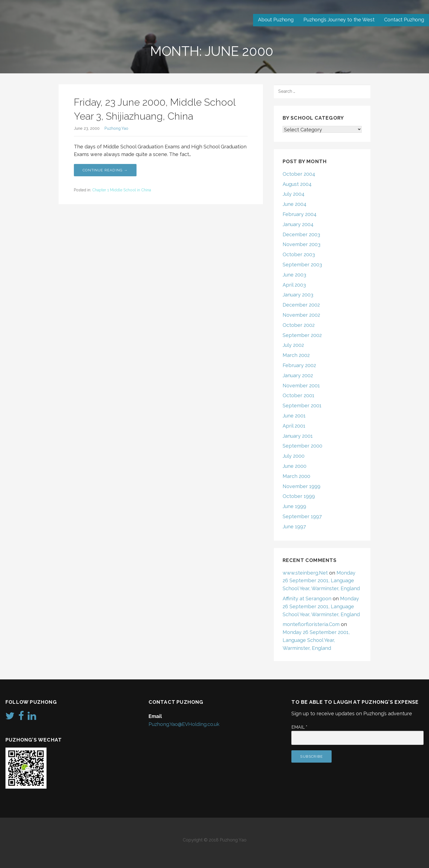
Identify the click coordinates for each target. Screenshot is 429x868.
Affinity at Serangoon (307, 599)
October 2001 (298, 395)
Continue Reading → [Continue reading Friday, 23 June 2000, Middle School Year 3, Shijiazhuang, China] (105, 170)
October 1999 (299, 496)
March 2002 (296, 355)
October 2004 (299, 174)
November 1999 (302, 486)
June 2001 (294, 416)
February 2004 (300, 214)
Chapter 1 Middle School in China (122, 190)
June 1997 (294, 527)
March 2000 (296, 476)
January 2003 (298, 295)
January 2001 (298, 436)
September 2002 (302, 335)
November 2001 (301, 386)
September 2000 (302, 446)
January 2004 (298, 224)
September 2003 (302, 265)
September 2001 (302, 406)
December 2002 (301, 305)
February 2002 (299, 365)
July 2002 (293, 345)
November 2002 (301, 315)
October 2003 (299, 254)
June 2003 (294, 275)
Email (299, 727)
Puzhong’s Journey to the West (339, 20)
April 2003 (294, 285)
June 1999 (294, 506)
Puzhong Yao (116, 128)
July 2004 (294, 194)
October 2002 (299, 325)
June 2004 (295, 204)
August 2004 (297, 184)
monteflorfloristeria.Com (311, 624)
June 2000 (295, 466)
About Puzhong (276, 20)
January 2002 (298, 375)
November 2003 (302, 244)
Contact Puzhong (404, 20)
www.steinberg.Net (305, 573)
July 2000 (294, 456)
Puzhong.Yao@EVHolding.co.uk (184, 724)
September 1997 (302, 516)
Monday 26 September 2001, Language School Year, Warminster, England (321, 581)
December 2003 (301, 234)
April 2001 (294, 426)
